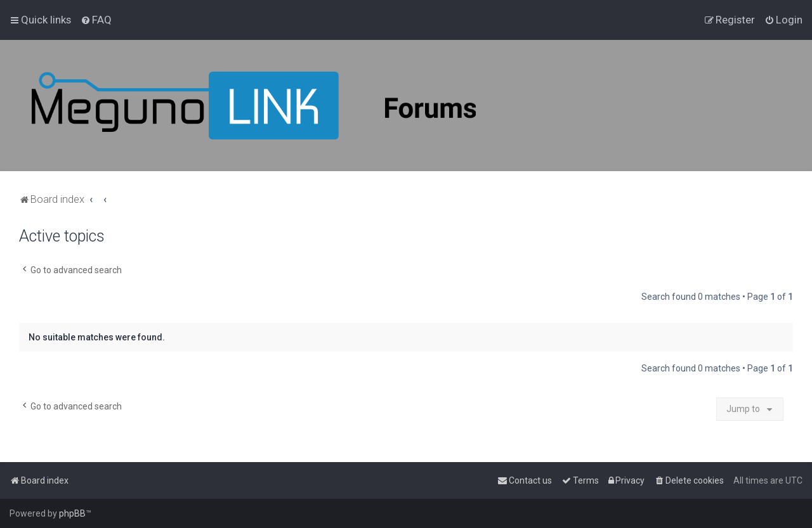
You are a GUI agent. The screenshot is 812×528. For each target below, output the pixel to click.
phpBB (72, 513)
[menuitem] (96, 20)
